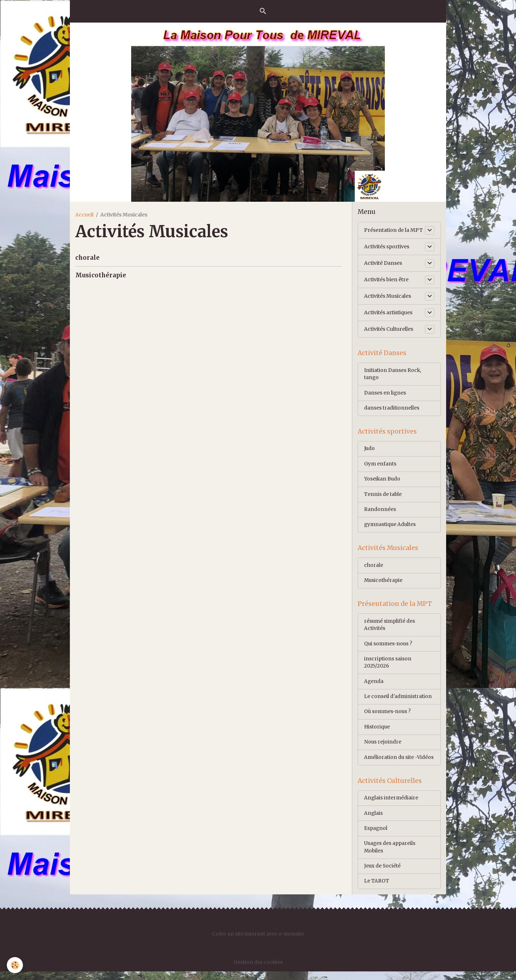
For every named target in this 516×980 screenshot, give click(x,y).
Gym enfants (380, 466)
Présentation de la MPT (393, 230)
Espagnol (376, 836)
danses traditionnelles (392, 409)
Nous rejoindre (383, 749)
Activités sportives (387, 247)
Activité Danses (383, 263)
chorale (87, 258)
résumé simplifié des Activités (390, 629)
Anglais (374, 821)
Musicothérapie (101, 275)
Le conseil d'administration (398, 702)
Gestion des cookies (258, 971)
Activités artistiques (388, 312)
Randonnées (380, 512)
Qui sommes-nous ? (389, 649)
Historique (377, 733)
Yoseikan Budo (383, 481)
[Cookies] (15, 965)
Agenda (374, 687)
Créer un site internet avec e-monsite (258, 943)
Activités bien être (386, 279)
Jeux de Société (383, 874)
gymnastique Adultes (390, 527)
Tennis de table (383, 497)
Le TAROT (377, 890)
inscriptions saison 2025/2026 (388, 668)
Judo (370, 450)
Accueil (84, 215)
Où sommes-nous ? (388, 718)
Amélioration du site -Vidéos (399, 764)
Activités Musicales (388, 296)
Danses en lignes (385, 394)
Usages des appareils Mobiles (390, 855)
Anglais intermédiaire (391, 805)
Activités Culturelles (389, 329)
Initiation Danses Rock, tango (393, 375)
